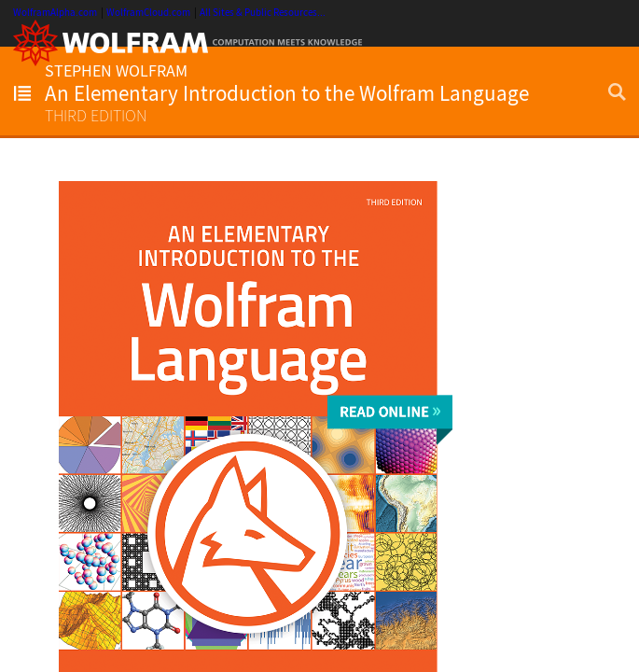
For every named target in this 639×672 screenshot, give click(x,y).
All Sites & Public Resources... (263, 13)
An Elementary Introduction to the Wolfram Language (287, 93)
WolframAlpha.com (55, 13)
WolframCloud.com (148, 13)
